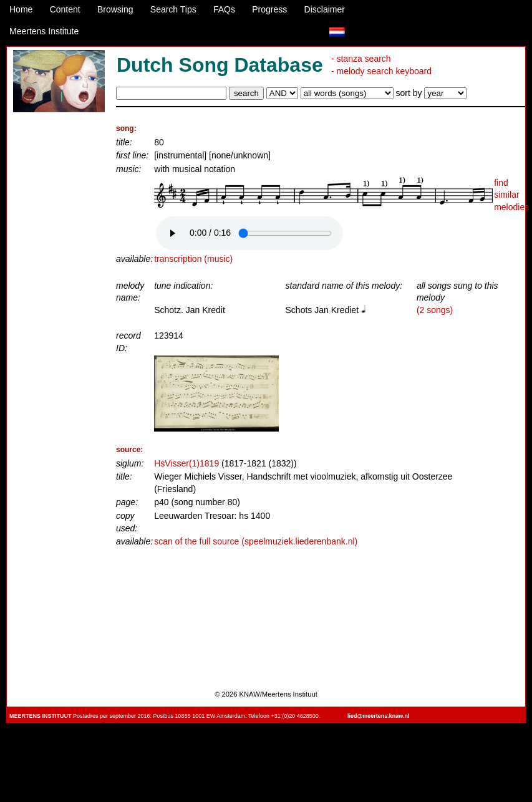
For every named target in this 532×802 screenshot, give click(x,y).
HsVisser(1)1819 (186, 463)
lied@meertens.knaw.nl (378, 716)
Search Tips (173, 9)
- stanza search (361, 59)
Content (65, 9)
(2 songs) (435, 310)
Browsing (115, 9)
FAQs (224, 9)
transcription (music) (193, 259)
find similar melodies (511, 195)
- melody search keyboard (381, 71)
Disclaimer (325, 9)
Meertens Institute (44, 31)
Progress (269, 9)
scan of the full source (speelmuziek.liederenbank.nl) (256, 541)
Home (21, 9)
